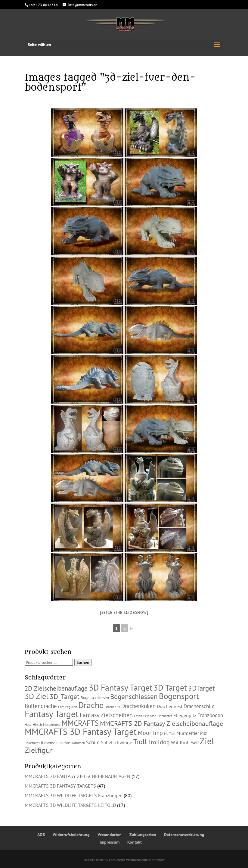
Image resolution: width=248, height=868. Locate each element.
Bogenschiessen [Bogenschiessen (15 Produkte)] (134, 696)
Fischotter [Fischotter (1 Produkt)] (165, 716)
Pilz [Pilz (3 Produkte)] (204, 733)
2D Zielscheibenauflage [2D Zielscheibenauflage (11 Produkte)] (56, 688)
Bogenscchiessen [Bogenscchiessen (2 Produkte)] (95, 698)
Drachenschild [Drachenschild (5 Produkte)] (199, 706)
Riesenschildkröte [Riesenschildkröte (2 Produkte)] (56, 743)
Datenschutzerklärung (184, 835)
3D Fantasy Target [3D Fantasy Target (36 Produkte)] (121, 688)
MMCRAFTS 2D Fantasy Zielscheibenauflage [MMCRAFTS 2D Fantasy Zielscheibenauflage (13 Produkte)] (161, 723)
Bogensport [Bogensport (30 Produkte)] (179, 696)
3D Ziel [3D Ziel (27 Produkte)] (37, 696)
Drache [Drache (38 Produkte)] (91, 705)
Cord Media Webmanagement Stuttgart (137, 860)
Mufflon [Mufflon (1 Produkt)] (170, 734)
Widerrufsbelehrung (71, 835)
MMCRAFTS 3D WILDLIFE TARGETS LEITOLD (70, 805)
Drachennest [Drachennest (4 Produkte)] (170, 706)
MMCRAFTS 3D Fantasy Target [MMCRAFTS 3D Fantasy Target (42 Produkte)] (81, 732)
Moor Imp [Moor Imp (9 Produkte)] (150, 733)
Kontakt (135, 842)
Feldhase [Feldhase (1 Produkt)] (150, 716)
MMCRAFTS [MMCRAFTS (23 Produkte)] (80, 723)
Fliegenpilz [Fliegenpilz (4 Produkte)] (185, 715)
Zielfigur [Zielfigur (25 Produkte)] (39, 750)
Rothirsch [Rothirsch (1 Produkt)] (78, 743)
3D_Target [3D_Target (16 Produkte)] (65, 696)
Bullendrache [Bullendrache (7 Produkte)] (41, 706)
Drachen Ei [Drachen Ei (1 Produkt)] (112, 707)
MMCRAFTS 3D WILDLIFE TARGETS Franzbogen (74, 795)
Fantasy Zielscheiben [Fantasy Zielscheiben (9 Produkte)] (106, 715)
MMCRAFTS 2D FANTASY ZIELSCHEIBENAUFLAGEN (77, 776)
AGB (41, 835)
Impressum (110, 842)
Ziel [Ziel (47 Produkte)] (207, 741)
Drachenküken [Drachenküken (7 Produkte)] (138, 706)
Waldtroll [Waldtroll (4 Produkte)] (180, 742)
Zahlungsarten (143, 835)
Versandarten (110, 835)
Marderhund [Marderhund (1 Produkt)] (52, 725)
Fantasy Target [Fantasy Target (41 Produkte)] (52, 714)
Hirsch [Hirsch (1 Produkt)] (37, 725)
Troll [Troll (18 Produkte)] (140, 742)
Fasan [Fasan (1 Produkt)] (138, 716)
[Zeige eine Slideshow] (124, 612)
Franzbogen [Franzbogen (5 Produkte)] (210, 715)
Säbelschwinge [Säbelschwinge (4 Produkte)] (116, 742)
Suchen (83, 662)
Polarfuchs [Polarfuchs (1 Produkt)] (32, 743)
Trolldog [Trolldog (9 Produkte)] (159, 742)
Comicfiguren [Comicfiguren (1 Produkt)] (68, 707)
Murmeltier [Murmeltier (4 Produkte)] (188, 733)
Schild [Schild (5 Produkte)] (93, 742)
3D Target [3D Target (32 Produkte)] (170, 687)
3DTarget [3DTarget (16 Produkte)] (201, 688)
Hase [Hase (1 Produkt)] (28, 725)
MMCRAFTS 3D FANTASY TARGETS (60, 786)
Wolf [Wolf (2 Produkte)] (195, 743)
